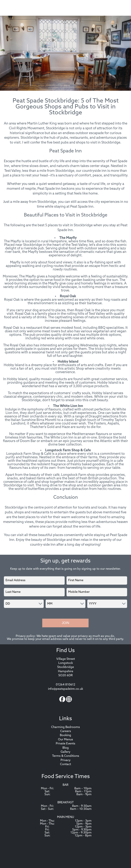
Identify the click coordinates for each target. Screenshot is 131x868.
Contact (65, 764)
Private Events (65, 744)
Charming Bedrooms (65, 727)
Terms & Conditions (66, 756)
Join (65, 623)
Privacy (66, 760)
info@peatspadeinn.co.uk (65, 689)
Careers (66, 731)
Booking (65, 735)
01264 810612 (65, 685)
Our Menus (65, 740)
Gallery (65, 752)
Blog (66, 748)
